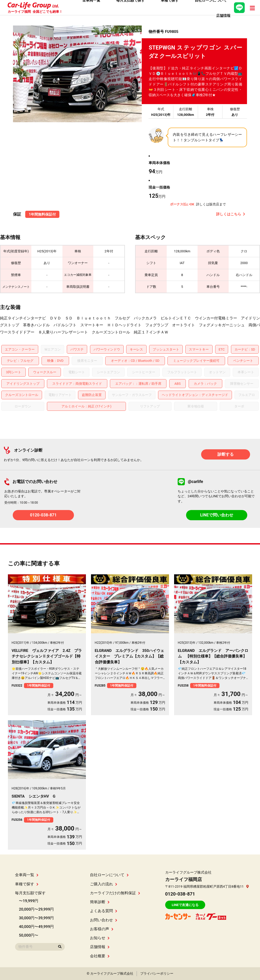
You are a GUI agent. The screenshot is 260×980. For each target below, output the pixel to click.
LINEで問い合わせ (217, 515)
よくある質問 (104, 911)
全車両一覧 (27, 875)
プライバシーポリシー (157, 973)
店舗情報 (100, 947)
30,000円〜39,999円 (36, 918)
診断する (226, 454)
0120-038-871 (43, 515)
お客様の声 (102, 929)
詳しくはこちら (231, 214)
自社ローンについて (109, 875)
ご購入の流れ (104, 884)
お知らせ (100, 938)
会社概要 (100, 956)
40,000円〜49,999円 (36, 927)
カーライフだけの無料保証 (115, 893)
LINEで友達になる (185, 905)
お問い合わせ (104, 920)
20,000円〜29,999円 (36, 909)
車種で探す (27, 884)
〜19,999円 (29, 901)
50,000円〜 (29, 935)
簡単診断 (100, 902)
